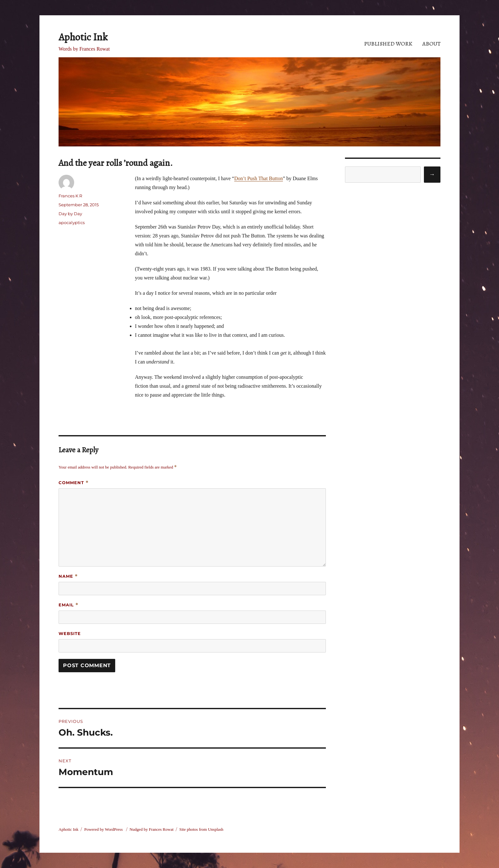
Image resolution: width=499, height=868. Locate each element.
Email (69, 605)
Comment (74, 483)
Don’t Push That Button (259, 178)
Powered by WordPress (104, 829)
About (431, 44)
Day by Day (70, 214)
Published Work (388, 44)
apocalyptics (72, 222)
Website (70, 633)
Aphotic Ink (83, 37)
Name (68, 576)
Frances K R (70, 196)
